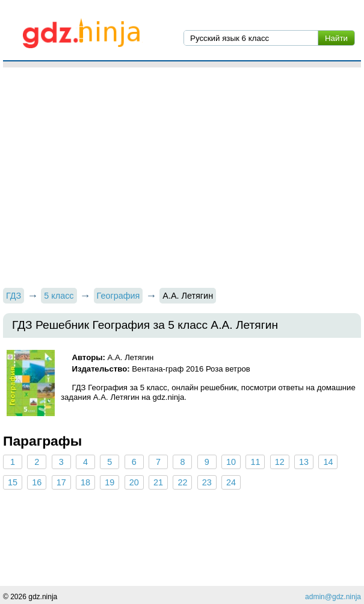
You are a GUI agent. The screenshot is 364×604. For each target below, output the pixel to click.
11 (255, 462)
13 (304, 462)
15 (13, 482)
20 (134, 482)
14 (328, 462)
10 (231, 462)
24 (231, 482)
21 (158, 482)
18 (85, 482)
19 (110, 482)
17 (61, 482)
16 (37, 482)
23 (207, 482)
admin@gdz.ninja (333, 597)
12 (280, 462)
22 (182, 482)
